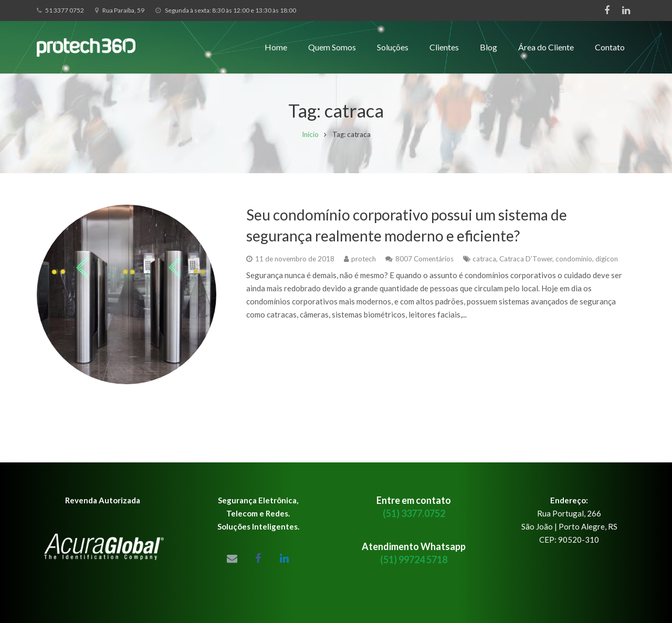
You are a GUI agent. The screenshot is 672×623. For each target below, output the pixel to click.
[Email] (232, 558)
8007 (424, 266)
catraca (484, 266)
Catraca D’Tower (526, 266)
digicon (607, 266)
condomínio (574, 266)
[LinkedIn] (626, 10)
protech (364, 266)
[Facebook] (607, 10)
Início (310, 142)
